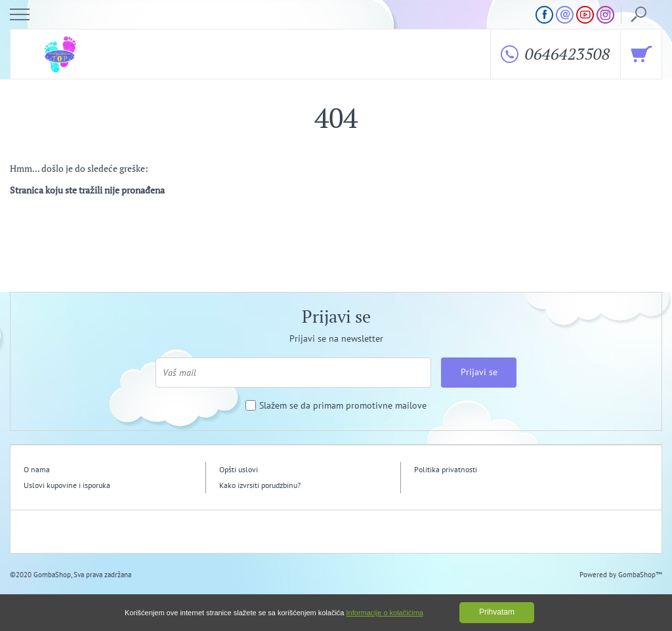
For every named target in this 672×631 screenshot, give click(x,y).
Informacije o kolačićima (385, 613)
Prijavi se (479, 372)
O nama (37, 469)
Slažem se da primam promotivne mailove (343, 406)
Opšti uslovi (239, 469)
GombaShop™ (640, 575)
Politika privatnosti (446, 469)
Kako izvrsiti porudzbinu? (260, 485)
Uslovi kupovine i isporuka (67, 485)
